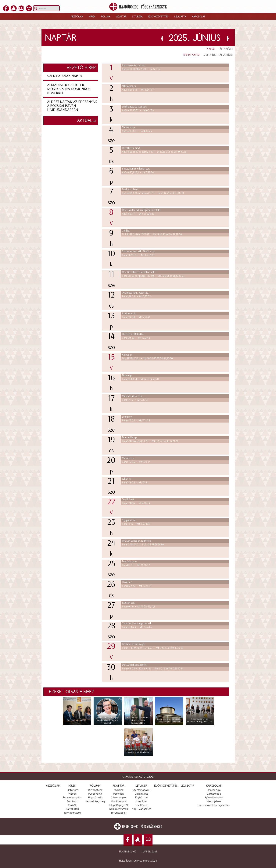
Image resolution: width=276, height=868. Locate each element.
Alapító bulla (95, 797)
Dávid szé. (127, 582)
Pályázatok (72, 809)
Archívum (72, 801)
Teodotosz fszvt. (130, 189)
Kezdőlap (77, 16)
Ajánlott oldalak (214, 797)
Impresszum (149, 852)
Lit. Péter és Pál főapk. (134, 644)
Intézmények (119, 797)
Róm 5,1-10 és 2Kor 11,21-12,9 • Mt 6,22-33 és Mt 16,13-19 (152, 648)
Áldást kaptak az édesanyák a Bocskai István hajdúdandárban (72, 106)
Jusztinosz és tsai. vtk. (134, 65)
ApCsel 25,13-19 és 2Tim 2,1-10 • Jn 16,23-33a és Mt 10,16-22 (154, 152)
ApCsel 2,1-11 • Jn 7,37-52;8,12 (138, 214)
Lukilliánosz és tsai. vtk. (134, 107)
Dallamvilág (142, 794)
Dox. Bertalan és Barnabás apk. (138, 272)
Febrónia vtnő (129, 561)
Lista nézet (210, 55)
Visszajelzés (214, 801)
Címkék (72, 805)
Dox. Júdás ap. (130, 437)
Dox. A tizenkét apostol (134, 665)
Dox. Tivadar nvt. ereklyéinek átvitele (141, 210)
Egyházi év (142, 797)
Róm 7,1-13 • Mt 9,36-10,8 (136, 524)
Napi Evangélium (142, 809)
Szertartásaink (142, 790)
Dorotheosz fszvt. (131, 148)
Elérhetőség (214, 794)
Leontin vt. (128, 417)
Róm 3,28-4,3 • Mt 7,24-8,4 (137, 627)
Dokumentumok (119, 809)
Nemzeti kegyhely (95, 801)
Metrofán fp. (129, 127)
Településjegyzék (119, 805)
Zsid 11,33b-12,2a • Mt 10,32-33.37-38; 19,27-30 (147, 359)
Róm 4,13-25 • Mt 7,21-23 (136, 421)
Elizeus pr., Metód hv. (133, 334)
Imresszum (214, 790)
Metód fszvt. (129, 458)
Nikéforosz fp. (129, 86)
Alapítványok (119, 801)
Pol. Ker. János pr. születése (136, 541)
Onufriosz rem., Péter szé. (135, 293)
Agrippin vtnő (129, 520)
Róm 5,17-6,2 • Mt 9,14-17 (136, 462)
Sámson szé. (128, 603)
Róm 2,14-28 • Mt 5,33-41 (136, 317)
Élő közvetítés (158, 16)
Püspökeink (95, 794)
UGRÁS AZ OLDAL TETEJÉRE (138, 777)
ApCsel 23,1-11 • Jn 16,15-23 (137, 131)
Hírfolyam (72, 790)
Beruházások (119, 813)
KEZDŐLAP (53, 786)
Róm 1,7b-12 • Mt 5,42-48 (136, 338)
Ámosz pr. (127, 355)
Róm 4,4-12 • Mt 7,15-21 (135, 400)
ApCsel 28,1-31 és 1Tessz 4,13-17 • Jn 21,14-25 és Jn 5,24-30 (153, 193)
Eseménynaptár (72, 797)
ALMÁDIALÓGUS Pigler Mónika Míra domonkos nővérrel (69, 89)
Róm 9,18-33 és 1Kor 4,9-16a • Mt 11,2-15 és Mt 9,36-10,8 (152, 669)
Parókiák (119, 794)
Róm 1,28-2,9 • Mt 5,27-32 (136, 297)
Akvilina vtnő (129, 313)
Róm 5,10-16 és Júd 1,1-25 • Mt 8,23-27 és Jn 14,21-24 (150, 441)
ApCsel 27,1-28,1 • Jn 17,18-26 (138, 172)
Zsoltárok (142, 805)
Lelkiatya (180, 16)
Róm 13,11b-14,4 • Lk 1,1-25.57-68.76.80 (143, 545)
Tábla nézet (226, 49)
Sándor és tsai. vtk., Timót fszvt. (139, 251)
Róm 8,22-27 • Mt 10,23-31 (137, 586)
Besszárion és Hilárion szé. (136, 169)
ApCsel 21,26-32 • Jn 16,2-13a (138, 110)
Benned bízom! (72, 813)
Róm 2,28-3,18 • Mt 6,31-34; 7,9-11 (140, 379)
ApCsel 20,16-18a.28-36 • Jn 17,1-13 (141, 69)
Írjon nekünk (127, 852)
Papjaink (119, 790)
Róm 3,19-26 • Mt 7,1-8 (135, 483)
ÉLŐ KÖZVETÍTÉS (166, 786)
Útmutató (142, 801)
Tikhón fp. (127, 375)
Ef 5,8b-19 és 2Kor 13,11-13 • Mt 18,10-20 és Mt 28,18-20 (152, 234)
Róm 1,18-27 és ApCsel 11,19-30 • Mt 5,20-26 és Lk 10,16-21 (153, 276)
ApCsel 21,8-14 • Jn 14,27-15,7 (138, 90)
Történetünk (95, 790)
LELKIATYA (188, 786)
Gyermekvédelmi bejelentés (214, 805)
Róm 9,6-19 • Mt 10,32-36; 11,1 (138, 607)
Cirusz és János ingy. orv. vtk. (137, 623)
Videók (72, 794)
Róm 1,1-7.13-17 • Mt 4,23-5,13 (138, 255)
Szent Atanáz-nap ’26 (65, 76)
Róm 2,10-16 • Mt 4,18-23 (136, 503)
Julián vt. (127, 479)
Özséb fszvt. (128, 499)
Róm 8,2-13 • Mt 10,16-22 (136, 565)
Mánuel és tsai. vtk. (132, 396)
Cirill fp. (126, 231)
